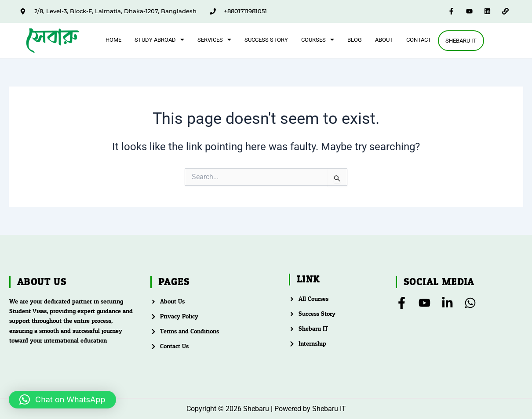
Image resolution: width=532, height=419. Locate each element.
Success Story (266, 39)
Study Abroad (159, 39)
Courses (317, 39)
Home (113, 39)
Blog (354, 39)
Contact (418, 39)
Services (214, 39)
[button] (159, 39)
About (384, 39)
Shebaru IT (461, 41)
